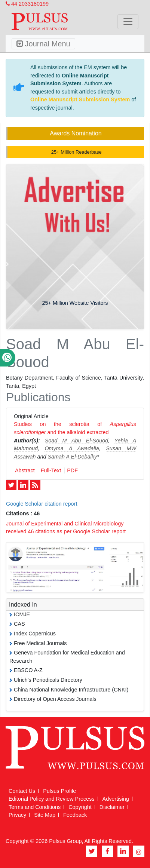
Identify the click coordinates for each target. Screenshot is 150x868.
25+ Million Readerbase (76, 152)
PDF (72, 470)
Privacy (17, 815)
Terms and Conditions (35, 807)
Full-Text (51, 470)
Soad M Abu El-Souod (76, 441)
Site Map (45, 815)
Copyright (80, 807)
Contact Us (22, 791)
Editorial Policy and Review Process (52, 799)
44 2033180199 (27, 4)
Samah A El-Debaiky (72, 457)
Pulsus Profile (59, 791)
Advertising (116, 799)
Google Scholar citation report (42, 504)
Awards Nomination (76, 133)
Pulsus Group (65, 841)
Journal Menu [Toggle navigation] (43, 44)
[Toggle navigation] (128, 22)
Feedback (75, 815)
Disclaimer (112, 807)
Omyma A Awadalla (72, 448)
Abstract (25, 470)
